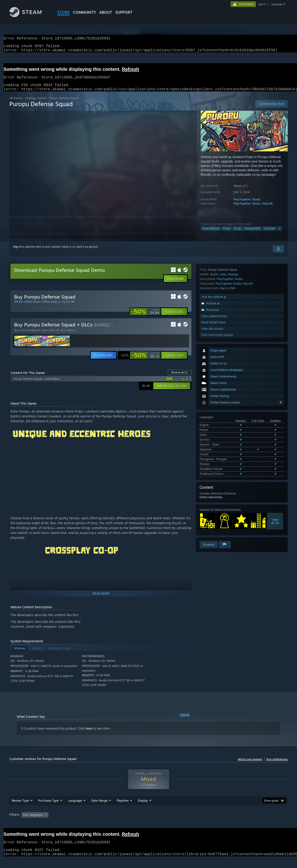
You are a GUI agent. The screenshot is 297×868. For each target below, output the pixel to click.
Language (75, 809)
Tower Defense (211, 234)
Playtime (123, 809)
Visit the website (214, 471)
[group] (148, 824)
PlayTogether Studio (247, 205)
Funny (227, 234)
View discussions (212, 503)
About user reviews (250, 765)
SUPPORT (124, 12)
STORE (63, 12)
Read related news (214, 496)
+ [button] (279, 234)
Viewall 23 (275, 422)
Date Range (99, 809)
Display (143, 809)
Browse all (180, 378)
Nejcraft (267, 209)
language (277, 4)
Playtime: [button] (115, 824)
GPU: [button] (227, 824)
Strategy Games (36, 104)
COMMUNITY (84, 12)
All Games (16, 104)
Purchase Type (48, 809)
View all (185, 721)
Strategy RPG (252, 234)
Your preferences (277, 765)
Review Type (20, 809)
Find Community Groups (217, 509)
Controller (270, 234)
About (106, 12)
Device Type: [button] (247, 824)
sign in (262, 4)
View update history (214, 490)
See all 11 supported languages (219, 375)
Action (214, 448)
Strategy (233, 448)
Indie (223, 448)
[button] (174, 317)
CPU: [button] (211, 824)
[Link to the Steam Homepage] (30, 16)
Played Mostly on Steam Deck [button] (149, 824)
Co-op (237, 234)
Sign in (17, 252)
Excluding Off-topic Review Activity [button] (80, 824)
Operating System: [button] (188, 824)
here (89, 734)
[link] (145, 317)
